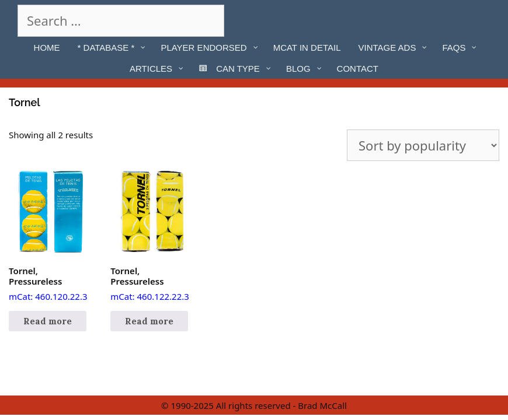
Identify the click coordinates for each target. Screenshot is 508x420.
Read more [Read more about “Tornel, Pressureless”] (48, 321)
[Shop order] (423, 145)
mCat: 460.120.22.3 (50, 236)
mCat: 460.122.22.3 (152, 236)
